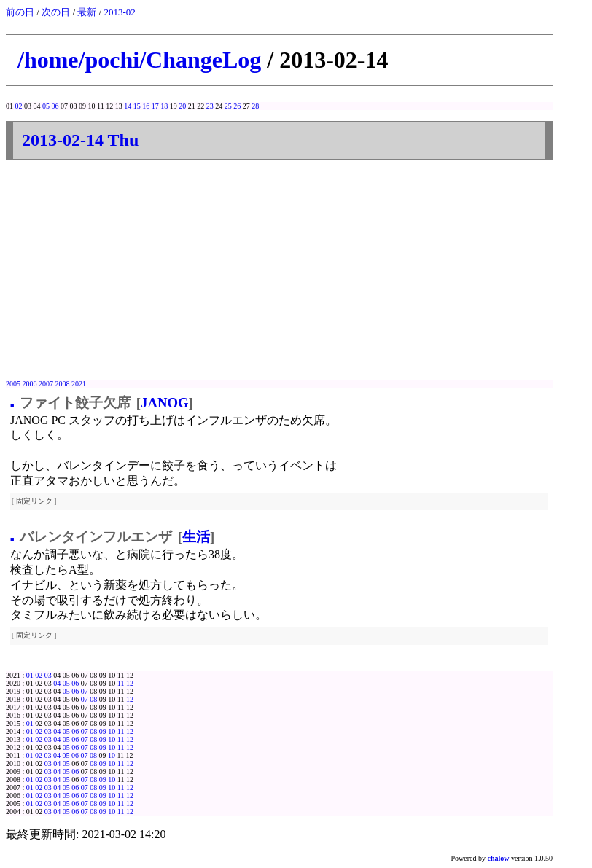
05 (46, 106)
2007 (46, 384)
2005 (13, 384)
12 (130, 683)
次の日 (56, 12)
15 (137, 106)
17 (155, 106)
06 (55, 106)
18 (164, 106)
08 (93, 699)
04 (57, 683)
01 (30, 675)
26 (237, 106)
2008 (63, 384)
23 (210, 106)
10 (112, 731)
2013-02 (119, 12)
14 (128, 106)
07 (85, 691)
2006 (30, 384)
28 (255, 106)
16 (146, 106)
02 (19, 106)
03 (48, 675)
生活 (196, 537)
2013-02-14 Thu (80, 140)
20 (182, 106)
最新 (87, 12)
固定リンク (34, 501)
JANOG (164, 403)
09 (103, 731)
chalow (499, 858)
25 (228, 106)
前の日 (20, 12)
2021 (79, 384)
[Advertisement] (279, 270)
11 (121, 683)
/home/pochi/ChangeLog (139, 60)
